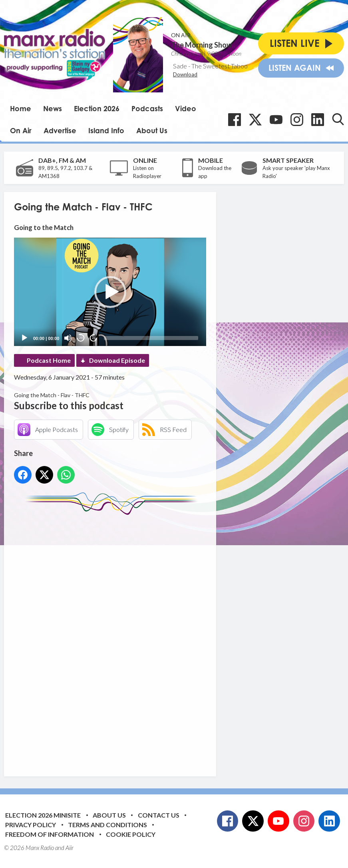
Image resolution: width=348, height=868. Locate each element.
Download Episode (117, 360)
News (53, 108)
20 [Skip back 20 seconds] (81, 338)
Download (185, 74)
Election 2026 (97, 108)
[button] (110, 292)
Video (186, 108)
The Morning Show (202, 45)
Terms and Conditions (107, 825)
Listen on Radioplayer (147, 172)
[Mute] (68, 338)
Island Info (106, 130)
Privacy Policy (31, 825)
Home (21, 108)
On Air (21, 130)
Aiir (70, 848)
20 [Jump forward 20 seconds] (94, 338)
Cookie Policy (131, 834)
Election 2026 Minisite (43, 815)
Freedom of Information (50, 834)
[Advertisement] (164, 640)
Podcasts (147, 108)
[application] (110, 292)
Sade (180, 66)
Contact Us (159, 815)
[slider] (151, 338)
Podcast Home (49, 360)
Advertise (60, 130)
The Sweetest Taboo (220, 66)
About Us (152, 130)
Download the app (215, 172)
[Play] (24, 338)
